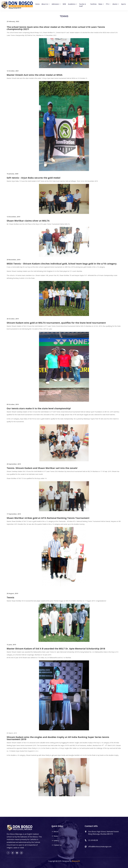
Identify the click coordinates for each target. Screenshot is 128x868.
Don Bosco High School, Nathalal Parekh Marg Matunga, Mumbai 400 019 (103, 833)
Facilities (93, 4)
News (101, 4)
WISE (64, 4)
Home (37, 4)
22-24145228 (93, 840)
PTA (108, 4)
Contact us (57, 845)
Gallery (55, 841)
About (55, 832)
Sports (123, 4)
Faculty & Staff (82, 5)
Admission (56, 4)
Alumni (116, 4)
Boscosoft (76, 861)
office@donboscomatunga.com (100, 847)
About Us (46, 4)
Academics (73, 4)
